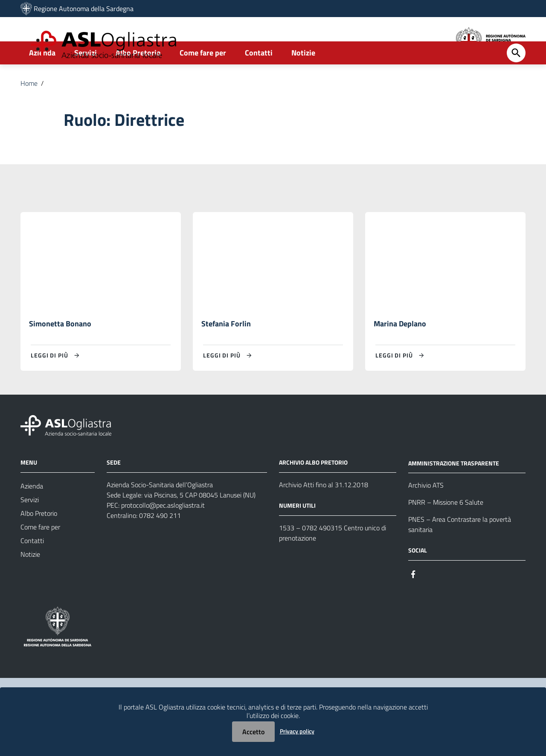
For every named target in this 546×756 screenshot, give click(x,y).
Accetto (253, 732)
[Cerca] (516, 80)
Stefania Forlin (226, 350)
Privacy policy (297, 731)
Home (29, 110)
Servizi (86, 80)
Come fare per (203, 80)
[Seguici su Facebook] (413, 601)
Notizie (303, 80)
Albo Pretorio (138, 80)
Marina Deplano (400, 350)
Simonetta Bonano (60, 350)
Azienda (42, 80)
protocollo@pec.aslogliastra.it (163, 532)
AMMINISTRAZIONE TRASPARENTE (454, 490)
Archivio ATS (426, 513)
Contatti (259, 80)
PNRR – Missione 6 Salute (446, 530)
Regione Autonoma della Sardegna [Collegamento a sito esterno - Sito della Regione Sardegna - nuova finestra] (84, 9)
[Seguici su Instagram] (429, 601)
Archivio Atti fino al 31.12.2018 (324, 512)
